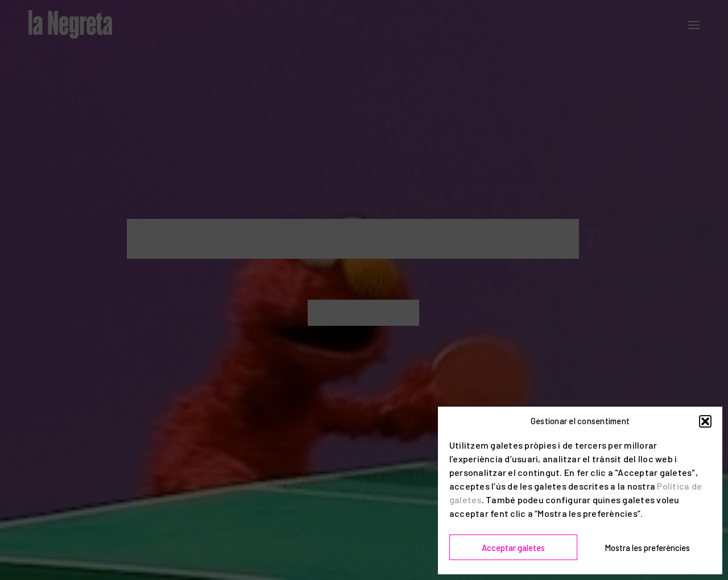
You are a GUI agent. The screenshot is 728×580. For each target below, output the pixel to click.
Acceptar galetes (513, 548)
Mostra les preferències (647, 548)
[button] (705, 421)
